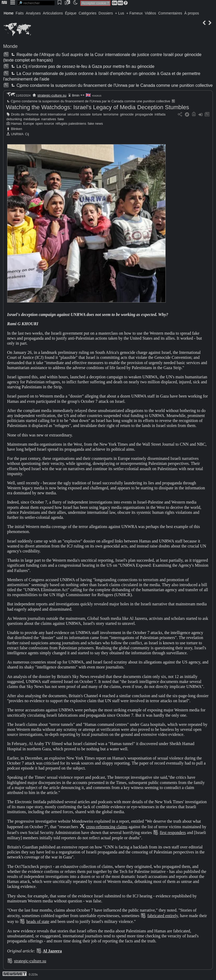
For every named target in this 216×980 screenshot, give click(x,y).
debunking (14, 119)
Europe (29, 124)
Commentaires (170, 13)
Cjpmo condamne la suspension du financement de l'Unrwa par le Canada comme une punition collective (111, 85)
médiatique (32, 119)
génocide (127, 114)
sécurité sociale (79, 114)
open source (45, 124)
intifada (160, 114)
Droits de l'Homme (25, 114)
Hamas (16, 124)
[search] (36, 3)
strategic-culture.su (52, 95)
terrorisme (111, 114)
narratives (49, 119)
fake (61, 119)
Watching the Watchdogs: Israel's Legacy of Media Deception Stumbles (98, 107)
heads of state (38, 921)
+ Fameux (134, 13)
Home (9, 13)
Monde (10, 46)
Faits (19, 13)
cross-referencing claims (107, 827)
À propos (192, 13)
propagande (144, 114)
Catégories (87, 13)
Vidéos (151, 13)
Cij (27, 134)
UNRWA (17, 134)
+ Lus (120, 13)
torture (97, 114)
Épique (71, 13)
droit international (53, 114)
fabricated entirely (163, 916)
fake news (95, 124)
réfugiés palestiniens (71, 124)
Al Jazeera (52, 951)
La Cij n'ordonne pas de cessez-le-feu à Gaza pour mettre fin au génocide (82, 66)
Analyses (33, 13)
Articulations (53, 13)
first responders (173, 833)
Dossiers (106, 13)
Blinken (17, 129)
